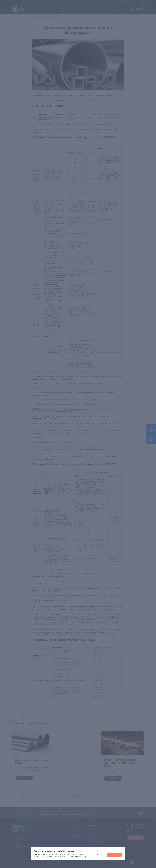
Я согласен (114, 855)
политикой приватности (78, 856)
